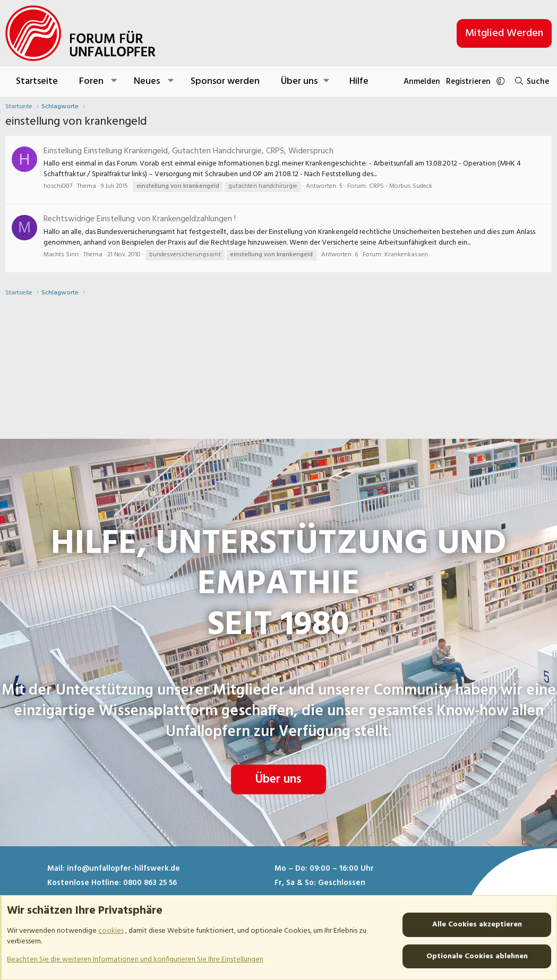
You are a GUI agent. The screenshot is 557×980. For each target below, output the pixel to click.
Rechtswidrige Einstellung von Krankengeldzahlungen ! (140, 219)
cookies (111, 931)
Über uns (278, 753)
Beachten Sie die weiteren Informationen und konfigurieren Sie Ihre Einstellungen (135, 959)
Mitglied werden (504, 33)
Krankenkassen (406, 255)
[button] (114, 81)
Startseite (37, 81)
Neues (147, 81)
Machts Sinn (61, 255)
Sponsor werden (225, 81)
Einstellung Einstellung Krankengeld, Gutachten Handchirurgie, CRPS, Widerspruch (188, 151)
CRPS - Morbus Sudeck (401, 186)
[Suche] (529, 81)
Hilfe (359, 81)
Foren (91, 81)
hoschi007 (58, 186)
